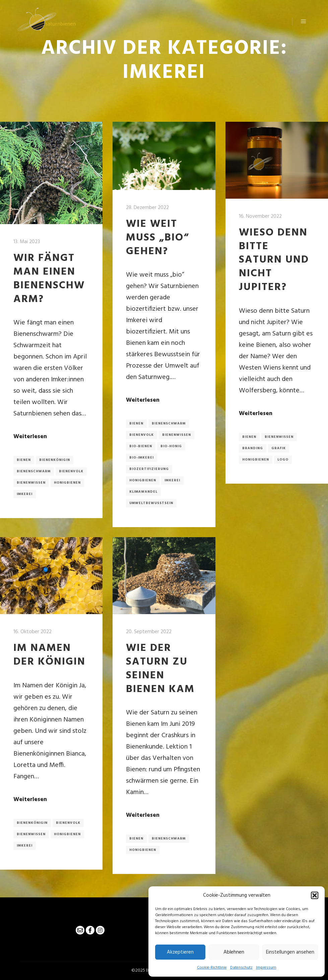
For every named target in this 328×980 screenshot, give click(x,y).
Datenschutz (241, 968)
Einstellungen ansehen (290, 952)
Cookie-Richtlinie (212, 968)
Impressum (266, 968)
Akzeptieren (180, 952)
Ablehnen (234, 952)
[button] (315, 895)
